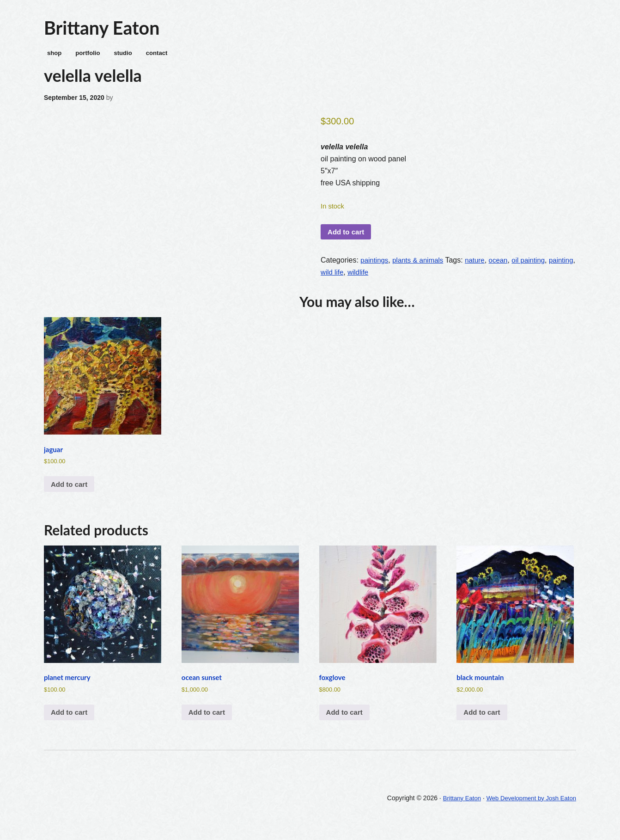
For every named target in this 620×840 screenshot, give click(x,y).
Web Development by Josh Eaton (528, 811)
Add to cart (347, 236)
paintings (375, 266)
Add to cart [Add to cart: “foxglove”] (346, 725)
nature (480, 266)
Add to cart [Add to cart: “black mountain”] (483, 725)
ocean (505, 266)
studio (125, 56)
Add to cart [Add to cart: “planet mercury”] (71, 725)
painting (334, 278)
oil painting (537, 266)
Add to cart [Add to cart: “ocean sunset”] (208, 725)
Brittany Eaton (106, 28)
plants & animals (421, 266)
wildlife (390, 278)
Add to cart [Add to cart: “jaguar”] (71, 493)
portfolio (87, 56)
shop (52, 56)
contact (161, 56)
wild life (363, 278)
